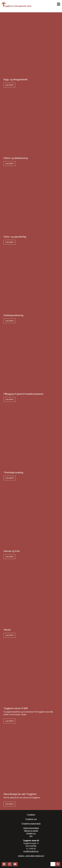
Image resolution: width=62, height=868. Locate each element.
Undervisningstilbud (31, 828)
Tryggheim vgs (22, 4)
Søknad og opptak (31, 831)
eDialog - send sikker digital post (31, 856)
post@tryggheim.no (31, 851)
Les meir (9, 85)
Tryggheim (31, 815)
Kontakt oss (31, 833)
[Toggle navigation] (58, 4)
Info (31, 836)
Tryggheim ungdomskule (31, 824)
